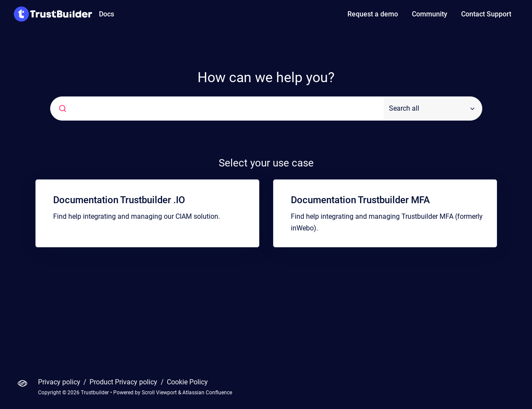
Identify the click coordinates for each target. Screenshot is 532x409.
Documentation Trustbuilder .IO (119, 200)
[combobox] (217, 109)
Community (430, 14)
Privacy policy (60, 382)
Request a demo (373, 14)
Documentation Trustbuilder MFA (360, 200)
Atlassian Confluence (207, 393)
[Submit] (63, 109)
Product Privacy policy (124, 382)
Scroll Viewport (160, 393)
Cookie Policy (187, 382)
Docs (107, 14)
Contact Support (486, 14)
